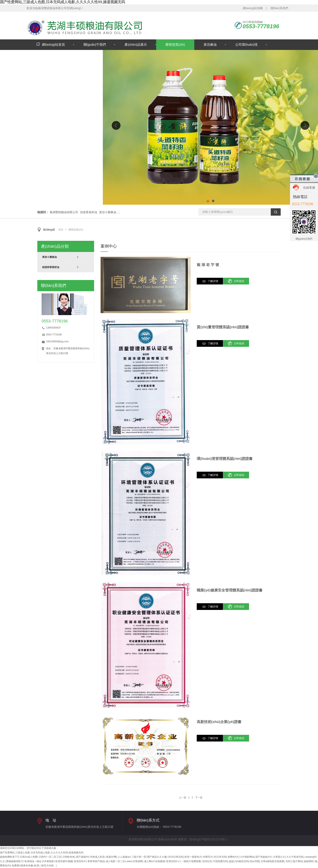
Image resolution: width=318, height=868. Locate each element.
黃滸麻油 (210, 45)
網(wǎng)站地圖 (253, 8)
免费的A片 (233, 857)
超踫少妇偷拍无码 (239, 861)
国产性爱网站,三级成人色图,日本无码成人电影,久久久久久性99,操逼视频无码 (62, 2)
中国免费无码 (220, 861)
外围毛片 (208, 857)
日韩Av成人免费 (29, 857)
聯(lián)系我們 (279, 8)
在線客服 (309, 188)
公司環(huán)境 (246, 45)
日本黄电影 (48, 861)
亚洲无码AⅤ (173, 861)
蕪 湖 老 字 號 (208, 265)
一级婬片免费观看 (191, 861)
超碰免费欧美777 (9, 857)
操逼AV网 (111, 857)
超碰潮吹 (309, 861)
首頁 (61, 230)
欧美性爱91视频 (64, 861)
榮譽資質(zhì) (175, 45)
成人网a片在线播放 (154, 861)
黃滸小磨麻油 (108, 212)
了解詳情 (213, 281)
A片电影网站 (247, 857)
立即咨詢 (239, 281)
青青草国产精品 (96, 861)
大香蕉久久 (279, 857)
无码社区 (207, 861)
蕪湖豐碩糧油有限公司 (64, 212)
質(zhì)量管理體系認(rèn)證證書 (223, 327)
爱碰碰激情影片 (15, 861)
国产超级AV (82, 857)
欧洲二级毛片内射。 (45, 866)
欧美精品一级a (33, 861)
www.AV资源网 (135, 861)
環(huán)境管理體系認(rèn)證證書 (225, 459)
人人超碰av (124, 857)
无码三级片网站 (294, 861)
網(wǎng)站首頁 (50, 45)
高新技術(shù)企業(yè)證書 (219, 722)
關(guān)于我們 (95, 45)
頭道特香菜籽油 (51, 267)
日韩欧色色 (69, 857)
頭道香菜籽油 (89, 212)
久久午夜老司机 (295, 857)
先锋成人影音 (97, 857)
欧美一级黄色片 (193, 857)
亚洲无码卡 (80, 861)
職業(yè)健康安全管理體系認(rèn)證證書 (230, 590)
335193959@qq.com (57, 342)
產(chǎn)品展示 (136, 45)
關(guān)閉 (316, 176)
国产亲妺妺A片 (263, 857)
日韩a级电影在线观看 (272, 861)
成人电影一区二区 (115, 861)
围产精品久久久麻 (157, 857)
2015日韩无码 (176, 857)
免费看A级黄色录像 (22, 866)
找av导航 (255, 861)
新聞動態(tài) (45, 55)
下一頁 (199, 798)
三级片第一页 (139, 857)
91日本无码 (220, 857)
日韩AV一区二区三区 (50, 857)
